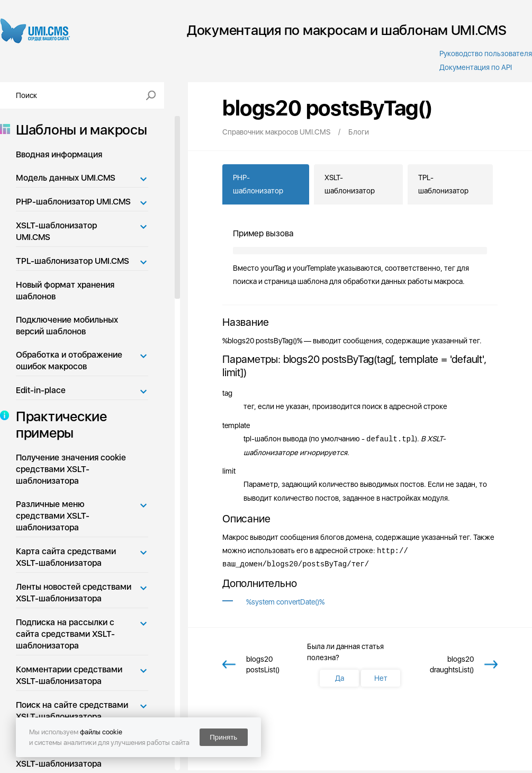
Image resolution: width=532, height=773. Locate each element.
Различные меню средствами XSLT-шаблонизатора (53, 516)
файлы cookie (101, 732)
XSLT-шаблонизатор (350, 184)
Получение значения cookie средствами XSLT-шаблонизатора (71, 469)
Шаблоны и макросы (78, 130)
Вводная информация (59, 154)
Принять (223, 737)
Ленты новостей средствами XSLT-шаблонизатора (74, 593)
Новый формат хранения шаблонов (65, 291)
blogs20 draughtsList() (452, 664)
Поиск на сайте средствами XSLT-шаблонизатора (72, 711)
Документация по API (476, 67)
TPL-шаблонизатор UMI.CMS (73, 261)
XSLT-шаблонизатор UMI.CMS (56, 231)
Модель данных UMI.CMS (66, 178)
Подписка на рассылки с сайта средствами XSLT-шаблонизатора (65, 634)
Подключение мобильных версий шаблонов (67, 326)
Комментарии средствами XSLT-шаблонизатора (69, 675)
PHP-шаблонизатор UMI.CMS (73, 202)
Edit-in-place (41, 390)
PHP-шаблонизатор (258, 184)
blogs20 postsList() (263, 664)
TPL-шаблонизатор (443, 184)
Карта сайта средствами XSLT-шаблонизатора (66, 557)
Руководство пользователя (486, 54)
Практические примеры (58, 424)
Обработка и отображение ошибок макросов (69, 361)
